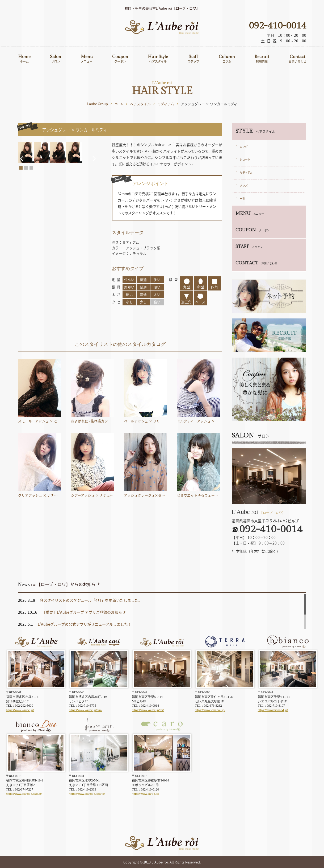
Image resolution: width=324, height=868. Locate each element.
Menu (87, 59)
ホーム (119, 104)
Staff (193, 59)
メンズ (244, 186)
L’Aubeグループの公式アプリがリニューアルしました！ (85, 624)
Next (98, 194)
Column (227, 59)
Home (24, 59)
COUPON (253, 230)
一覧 (242, 199)
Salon (56, 59)
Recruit (262, 59)
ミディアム (246, 173)
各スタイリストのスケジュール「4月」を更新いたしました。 (91, 600)
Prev (22, 194)
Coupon (120, 59)
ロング (244, 146)
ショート (245, 159)
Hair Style (158, 59)
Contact (297, 59)
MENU (250, 214)
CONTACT (256, 263)
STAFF (249, 247)
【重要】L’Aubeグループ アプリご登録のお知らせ (84, 612)
